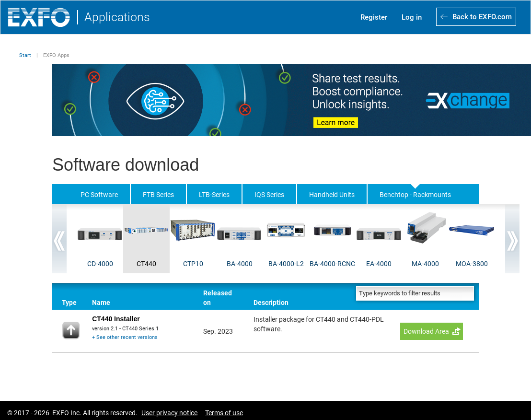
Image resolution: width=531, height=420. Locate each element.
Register (374, 17)
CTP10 (193, 264)
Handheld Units (332, 195)
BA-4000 (240, 264)
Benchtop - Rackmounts (415, 195)
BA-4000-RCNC (332, 264)
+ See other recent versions (125, 337)
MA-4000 (425, 264)
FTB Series (158, 195)
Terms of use (224, 413)
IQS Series (269, 195)
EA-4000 (379, 264)
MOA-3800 (472, 264)
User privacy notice (169, 413)
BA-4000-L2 (286, 264)
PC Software (99, 195)
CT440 (146, 264)
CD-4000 (100, 264)
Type (69, 303)
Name (101, 303)
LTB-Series (214, 195)
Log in (412, 17)
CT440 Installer (116, 319)
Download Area (426, 331)
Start (25, 55)
